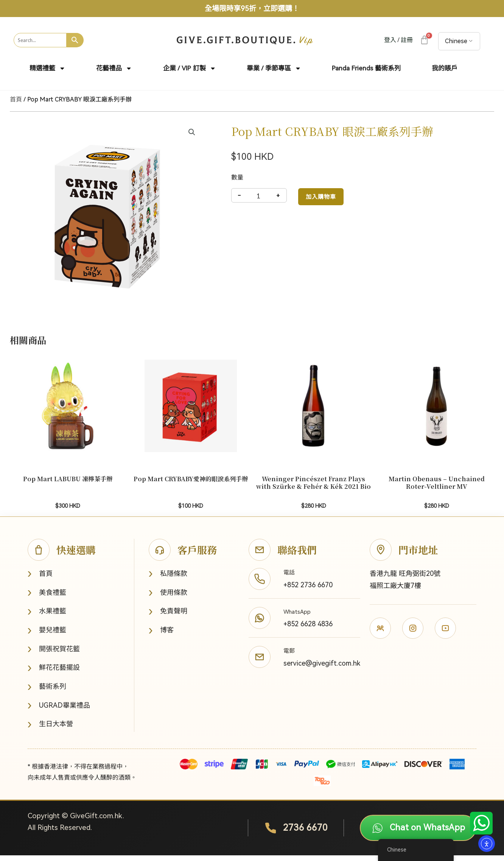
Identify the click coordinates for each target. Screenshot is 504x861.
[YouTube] (445, 628)
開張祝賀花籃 (54, 649)
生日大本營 (50, 724)
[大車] (424, 40)
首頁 (16, 99)
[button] (192, 132)
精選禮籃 (47, 68)
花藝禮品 (114, 68)
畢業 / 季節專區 (274, 68)
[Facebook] (380, 628)
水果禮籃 (47, 611)
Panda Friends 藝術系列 (366, 68)
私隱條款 (168, 573)
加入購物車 (321, 197)
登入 (390, 40)
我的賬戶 (445, 68)
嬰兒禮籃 (47, 630)
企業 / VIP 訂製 (190, 68)
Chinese (456, 41)
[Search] (75, 40)
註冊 (407, 40)
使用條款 (168, 592)
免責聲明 (168, 611)
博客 (161, 630)
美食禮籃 (47, 592)
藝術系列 (47, 687)
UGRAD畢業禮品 (59, 705)
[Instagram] (413, 628)
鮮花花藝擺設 (54, 668)
